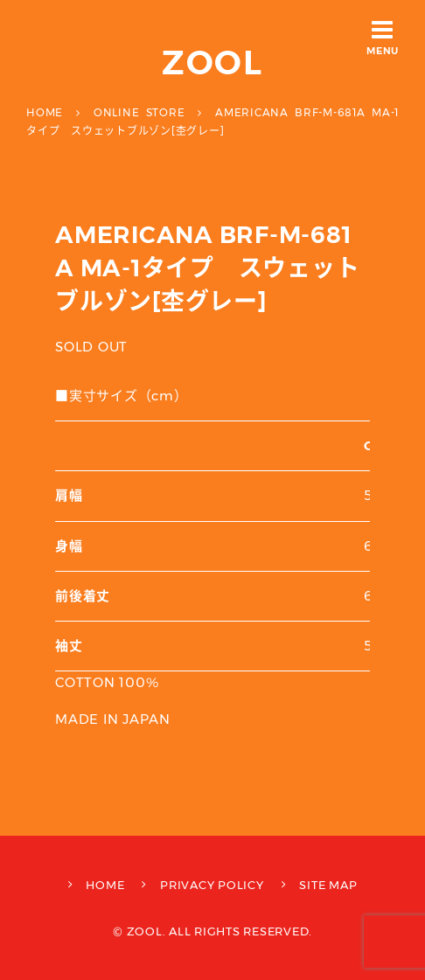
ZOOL (213, 63)
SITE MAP (328, 885)
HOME (105, 885)
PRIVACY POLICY (212, 885)
